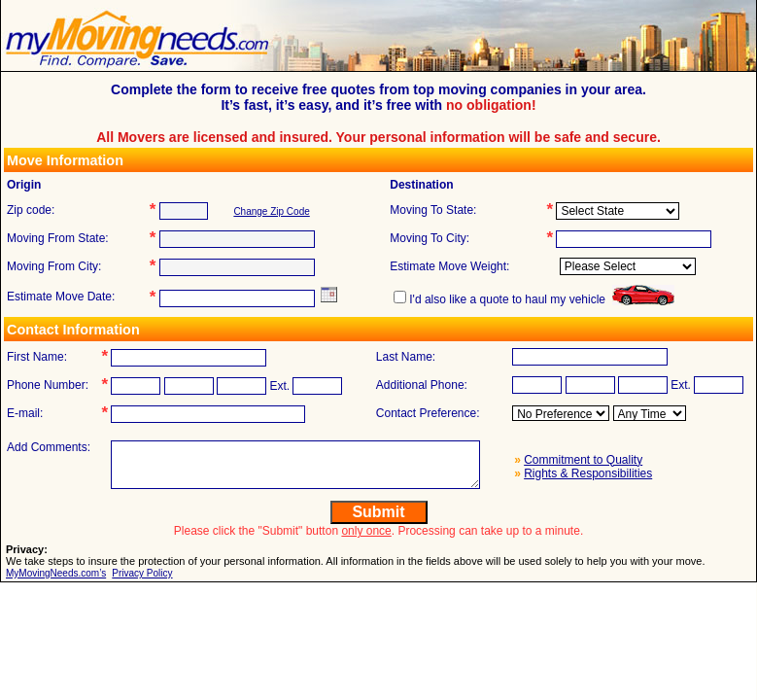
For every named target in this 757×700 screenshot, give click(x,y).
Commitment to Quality (583, 460)
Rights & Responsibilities (588, 473)
